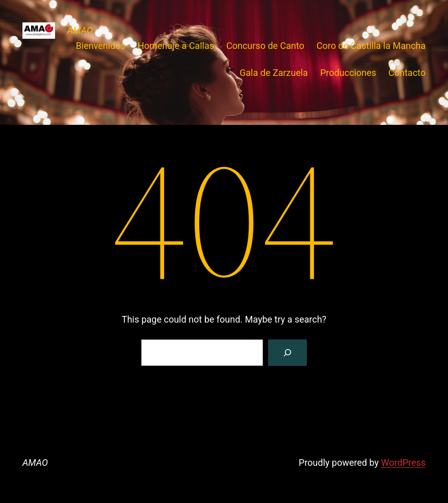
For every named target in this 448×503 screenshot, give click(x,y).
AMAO (80, 30)
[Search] (287, 353)
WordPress (403, 462)
